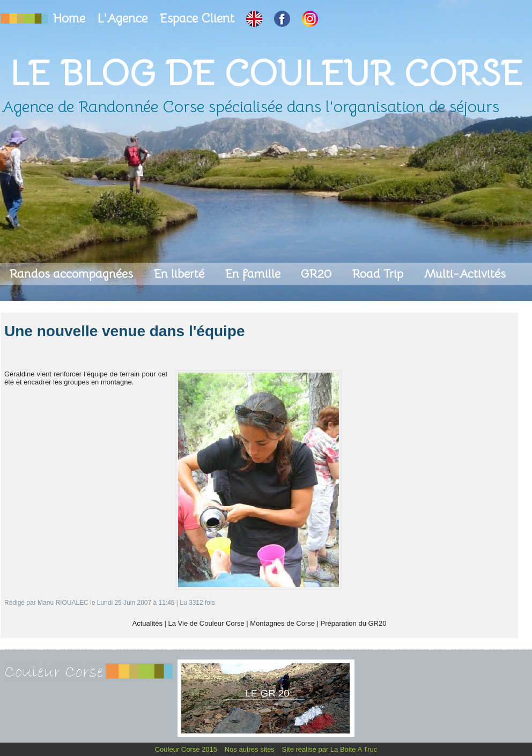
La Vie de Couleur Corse (206, 623)
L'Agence (124, 18)
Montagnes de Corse (282, 623)
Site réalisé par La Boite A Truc (330, 749)
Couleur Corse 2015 (187, 749)
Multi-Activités (465, 274)
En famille (254, 274)
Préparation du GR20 (354, 623)
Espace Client (198, 18)
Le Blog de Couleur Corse (266, 73)
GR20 (318, 274)
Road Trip (379, 274)
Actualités (147, 623)
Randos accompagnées (73, 274)
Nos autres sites (251, 749)
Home (71, 18)
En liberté (180, 274)
